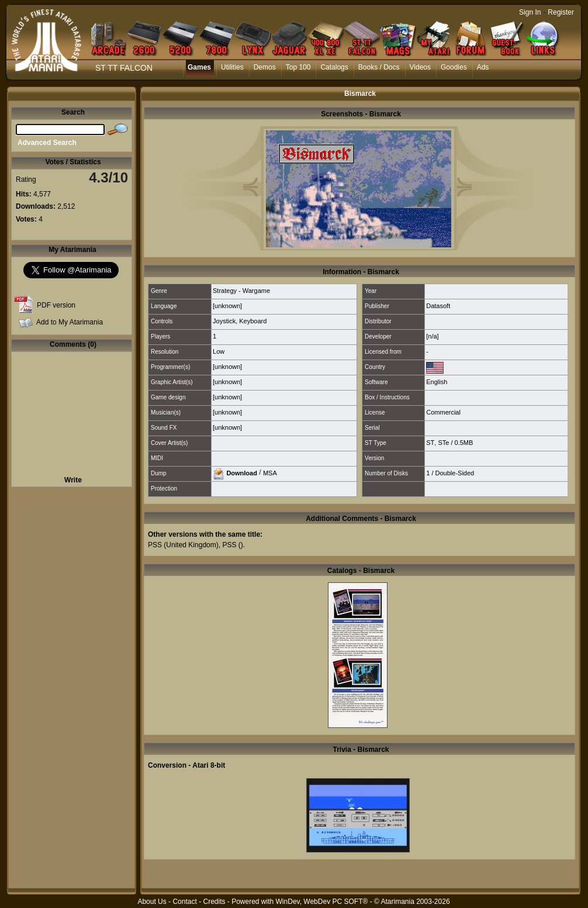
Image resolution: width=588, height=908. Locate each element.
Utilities (232, 67)
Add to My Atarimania (70, 322)
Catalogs (334, 67)
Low (219, 351)
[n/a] (432, 336)
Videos (420, 67)
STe (443, 443)
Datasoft (438, 306)
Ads (483, 67)
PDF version (56, 305)
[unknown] (227, 306)
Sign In (530, 12)
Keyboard (253, 321)
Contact (184, 902)
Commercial (443, 412)
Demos (265, 67)
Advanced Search (47, 143)
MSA (270, 472)
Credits (214, 902)
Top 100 (298, 67)
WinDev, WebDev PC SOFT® (322, 902)
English (437, 382)
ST (430, 443)
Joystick (224, 321)
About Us (152, 902)
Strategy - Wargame (241, 291)
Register (561, 12)
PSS (155, 545)
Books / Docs (379, 67)
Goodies (454, 67)
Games (199, 67)
